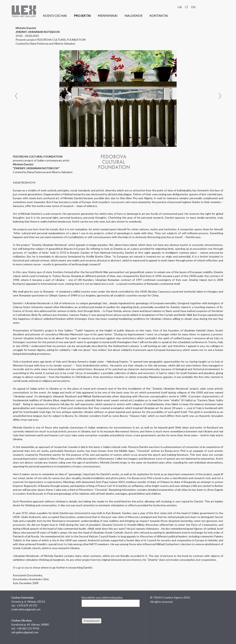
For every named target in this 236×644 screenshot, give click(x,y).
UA (180, 7)
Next (220, 96)
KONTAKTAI (159, 15)
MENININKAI (108, 15)
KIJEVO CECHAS (55, 15)
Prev (16, 96)
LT (187, 7)
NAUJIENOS (133, 15)
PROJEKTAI (82, 15)
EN (193, 7)
